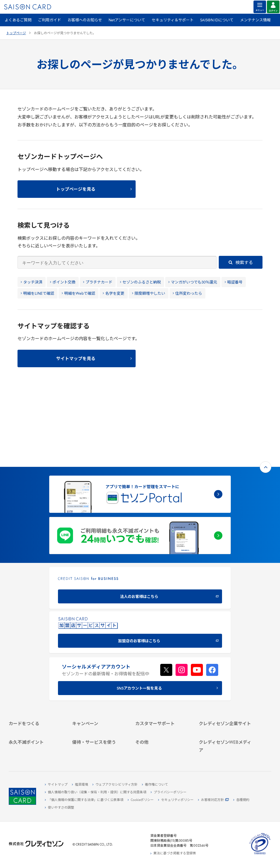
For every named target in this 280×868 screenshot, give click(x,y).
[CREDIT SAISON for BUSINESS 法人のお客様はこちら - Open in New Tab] (140, 507)
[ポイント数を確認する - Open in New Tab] (36, 752)
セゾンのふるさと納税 (140, 283)
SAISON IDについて (217, 20)
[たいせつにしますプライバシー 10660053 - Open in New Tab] (260, 855)
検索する (241, 263)
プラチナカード (98, 283)
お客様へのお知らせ (85, 20)
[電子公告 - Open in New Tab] (226, 684)
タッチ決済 (32, 283)
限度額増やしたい (149, 294)
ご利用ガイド (49, 20)
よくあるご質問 (18, 20)
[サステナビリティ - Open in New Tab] (226, 671)
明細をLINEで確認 (37, 294)
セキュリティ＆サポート (173, 20)
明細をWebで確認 (78, 294)
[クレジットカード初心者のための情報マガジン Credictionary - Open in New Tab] (226, 720)
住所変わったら (187, 294)
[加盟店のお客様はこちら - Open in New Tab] (140, 552)
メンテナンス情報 (255, 20)
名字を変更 (114, 294)
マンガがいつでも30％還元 (193, 283)
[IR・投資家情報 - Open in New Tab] (226, 677)
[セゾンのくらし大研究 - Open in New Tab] (226, 740)
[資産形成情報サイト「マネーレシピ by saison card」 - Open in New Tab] (226, 731)
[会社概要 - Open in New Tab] (226, 658)
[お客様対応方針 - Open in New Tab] (213, 800)
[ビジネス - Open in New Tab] (226, 665)
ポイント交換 (63, 283)
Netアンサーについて (127, 20)
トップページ (16, 33)
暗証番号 (234, 283)
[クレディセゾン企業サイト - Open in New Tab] (226, 652)
